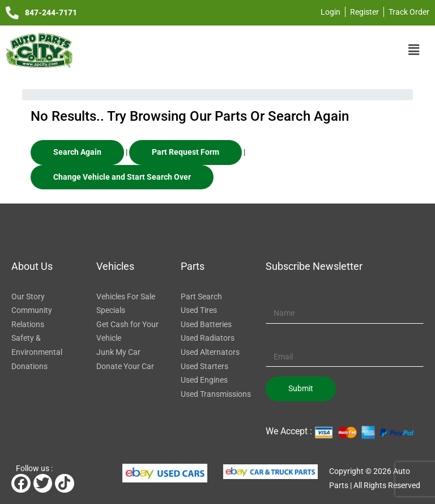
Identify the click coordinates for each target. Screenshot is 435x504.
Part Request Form (185, 152)
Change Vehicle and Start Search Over (122, 177)
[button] (414, 50)
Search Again (77, 152)
